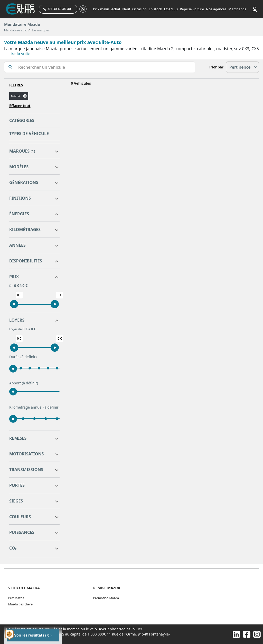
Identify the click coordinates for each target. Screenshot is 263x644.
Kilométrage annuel (34, 407)
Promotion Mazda (106, 598)
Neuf (126, 9)
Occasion (139, 9)
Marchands (237, 9)
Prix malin (101, 9)
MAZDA (16, 96)
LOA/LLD (171, 9)
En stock (155, 9)
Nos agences (216, 9)
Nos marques (40, 30)
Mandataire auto (16, 30)
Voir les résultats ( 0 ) (33, 635)
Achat (116, 9)
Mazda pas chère (20, 604)
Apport (24, 383)
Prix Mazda (16, 598)
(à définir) (29, 357)
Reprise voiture (192, 9)
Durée (23, 357)
